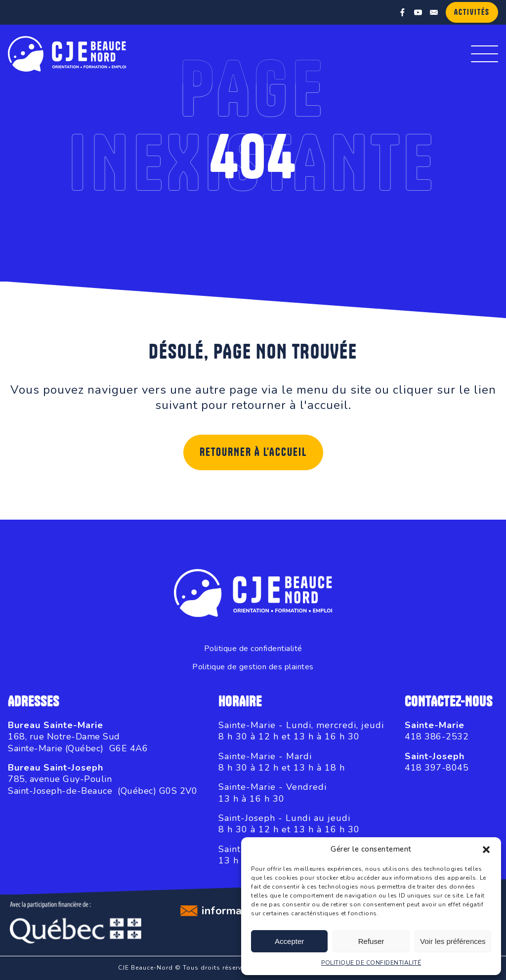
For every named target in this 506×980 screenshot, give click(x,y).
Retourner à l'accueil (253, 452)
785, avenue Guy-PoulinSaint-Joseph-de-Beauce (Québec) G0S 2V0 (103, 785)
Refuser (371, 941)
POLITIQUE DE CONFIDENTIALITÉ (371, 963)
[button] (486, 850)
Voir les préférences (453, 941)
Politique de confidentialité (253, 649)
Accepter (289, 941)
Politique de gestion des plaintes (253, 667)
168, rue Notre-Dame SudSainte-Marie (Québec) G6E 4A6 (78, 742)
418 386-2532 (437, 736)
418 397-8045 (437, 768)
